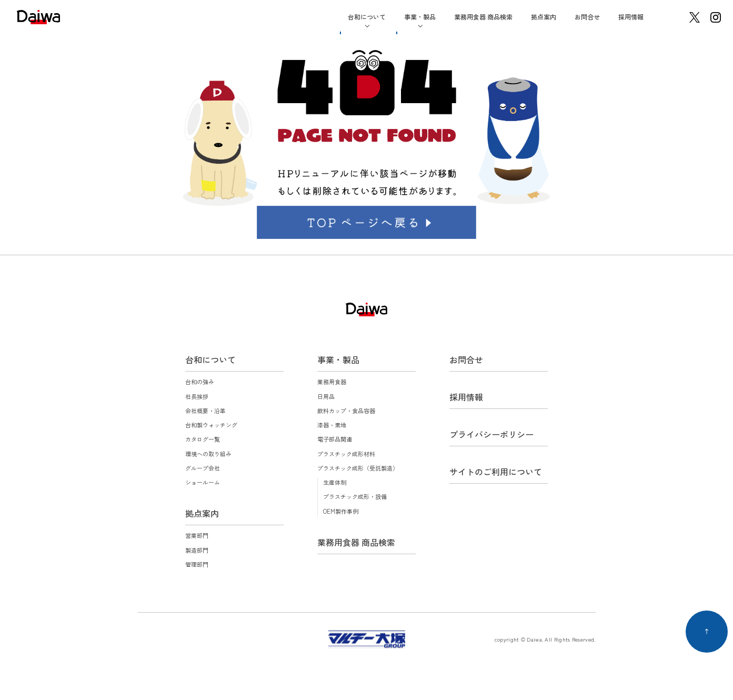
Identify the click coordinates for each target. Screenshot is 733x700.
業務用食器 (332, 382)
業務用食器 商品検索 (483, 17)
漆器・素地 (332, 425)
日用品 (326, 396)
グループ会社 (203, 468)
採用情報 (631, 17)
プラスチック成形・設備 (355, 496)
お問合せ (587, 17)
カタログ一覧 (203, 439)
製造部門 (197, 550)
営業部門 (197, 535)
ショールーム (203, 482)
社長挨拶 (197, 396)
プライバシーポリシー (491, 434)
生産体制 (335, 482)
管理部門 (197, 564)
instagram (716, 17)
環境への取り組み (208, 454)
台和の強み (200, 382)
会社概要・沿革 (205, 411)
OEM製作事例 (341, 511)
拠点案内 (544, 17)
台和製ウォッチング (211, 425)
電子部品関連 (335, 439)
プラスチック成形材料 (346, 454)
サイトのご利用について (496, 472)
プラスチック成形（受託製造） (358, 468)
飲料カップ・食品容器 (346, 411)
